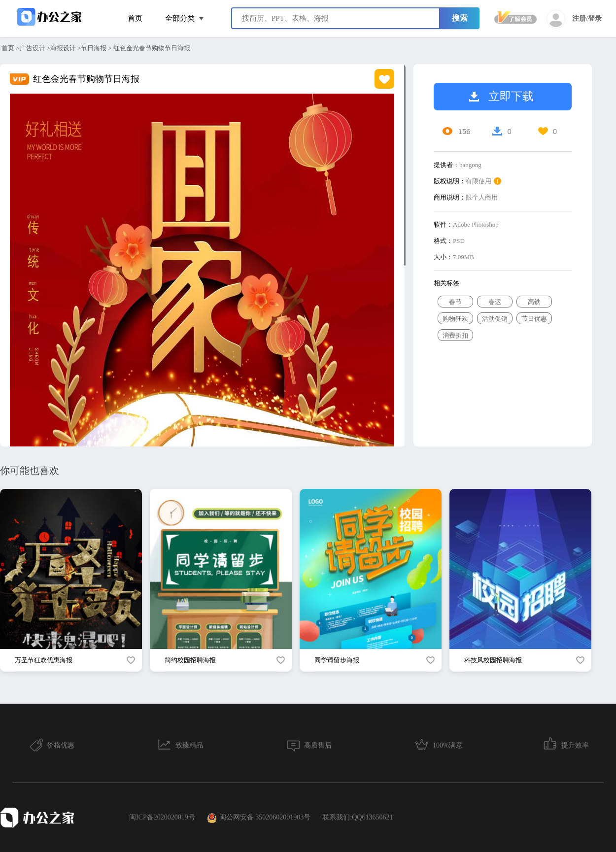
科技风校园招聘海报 (493, 660)
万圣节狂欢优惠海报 (44, 660)
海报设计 (63, 48)
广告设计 (33, 48)
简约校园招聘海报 (190, 660)
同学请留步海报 (337, 660)
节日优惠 (534, 319)
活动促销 (495, 319)
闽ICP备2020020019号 (162, 817)
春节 (455, 302)
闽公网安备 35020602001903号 (259, 818)
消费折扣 (455, 335)
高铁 (534, 302)
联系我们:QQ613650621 (358, 817)
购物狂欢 (455, 319)
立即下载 (501, 96)
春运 (495, 302)
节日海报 (94, 48)
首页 (135, 18)
